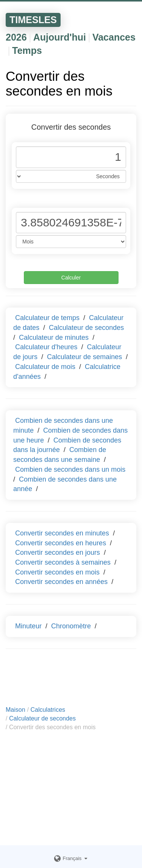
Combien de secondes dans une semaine (60, 455)
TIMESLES (33, 20)
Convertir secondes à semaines (63, 562)
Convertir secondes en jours (58, 553)
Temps (27, 50)
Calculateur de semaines (84, 357)
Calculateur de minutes (54, 337)
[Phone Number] (71, 157)
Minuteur (28, 626)
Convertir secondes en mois (57, 572)
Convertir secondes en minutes (62, 533)
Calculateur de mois (45, 367)
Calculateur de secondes (86, 328)
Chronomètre (71, 626)
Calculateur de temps (47, 318)
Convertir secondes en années (61, 582)
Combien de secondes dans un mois (70, 469)
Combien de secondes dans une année (65, 484)
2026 (16, 37)
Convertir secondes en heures (61, 543)
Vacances (114, 37)
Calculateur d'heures (46, 347)
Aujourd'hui (60, 37)
